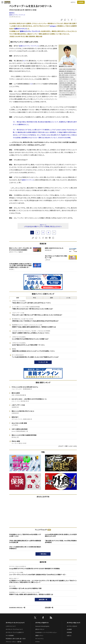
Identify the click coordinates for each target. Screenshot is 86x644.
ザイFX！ (38, 642)
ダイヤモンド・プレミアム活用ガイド (15, 632)
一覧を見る (43, 554)
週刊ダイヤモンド (40, 629)
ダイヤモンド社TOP (72, 626)
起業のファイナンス (21, 29)
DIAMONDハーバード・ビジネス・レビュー (46, 632)
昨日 (35, 298)
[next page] (54, 233)
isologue (53, 26)
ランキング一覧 (43, 362)
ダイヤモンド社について (73, 623)
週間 (51, 298)
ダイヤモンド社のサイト (42, 623)
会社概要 (69, 629)
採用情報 (69, 632)
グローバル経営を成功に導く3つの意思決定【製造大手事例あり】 (25, 548)
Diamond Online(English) (42, 626)
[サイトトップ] (7, 2)
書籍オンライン (39, 636)
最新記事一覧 (43, 600)
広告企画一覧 (49, 608)
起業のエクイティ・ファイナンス (17, 15)
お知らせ (69, 636)
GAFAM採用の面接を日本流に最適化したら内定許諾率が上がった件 (61, 535)
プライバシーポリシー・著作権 (13, 642)
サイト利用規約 (10, 636)
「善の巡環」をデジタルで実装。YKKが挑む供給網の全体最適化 (61, 542)
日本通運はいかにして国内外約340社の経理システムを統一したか (25, 535)
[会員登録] (81, 2)
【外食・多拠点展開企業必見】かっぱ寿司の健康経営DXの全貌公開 (25, 542)
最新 (18, 298)
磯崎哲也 (12, 13)
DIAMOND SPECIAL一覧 (17, 608)
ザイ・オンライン (40, 639)
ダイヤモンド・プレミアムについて (14, 629)
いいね (68, 298)
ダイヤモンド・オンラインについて (15, 623)
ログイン (73, 2)
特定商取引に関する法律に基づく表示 (16, 639)
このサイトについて (11, 626)
